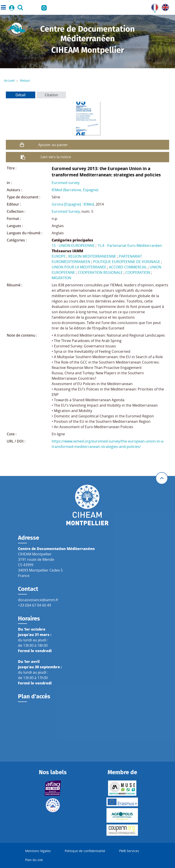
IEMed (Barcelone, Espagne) (75, 190)
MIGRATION (61, 278)
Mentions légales (38, 851)
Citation (51, 95)
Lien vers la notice (56, 157)
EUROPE (59, 256)
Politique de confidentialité (85, 851)
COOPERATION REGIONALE (100, 272)
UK (164, 7)
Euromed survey (66, 183)
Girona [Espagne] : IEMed (73, 204)
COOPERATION (138, 272)
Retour (25, 80)
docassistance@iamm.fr (38, 600)
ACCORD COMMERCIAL (128, 267)
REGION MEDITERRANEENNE (92, 256)
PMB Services (129, 851)
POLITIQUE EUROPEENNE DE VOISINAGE (127, 262)
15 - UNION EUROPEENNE (73, 245)
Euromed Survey (66, 211)
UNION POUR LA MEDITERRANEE (79, 267)
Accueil (9, 80)
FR (153, 7)
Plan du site (34, 860)
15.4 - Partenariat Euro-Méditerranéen (130, 245)
